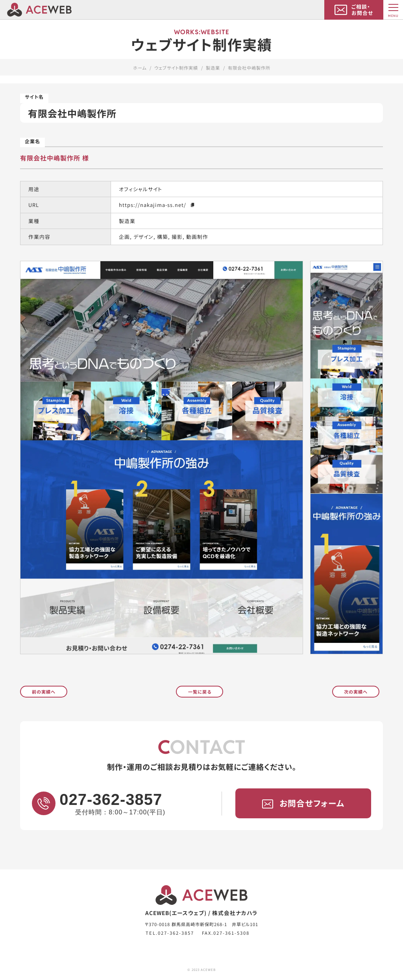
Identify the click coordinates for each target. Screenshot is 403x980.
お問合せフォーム (303, 803)
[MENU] (393, 10)
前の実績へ (44, 691)
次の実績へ (356, 691)
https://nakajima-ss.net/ (157, 205)
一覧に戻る (200, 691)
